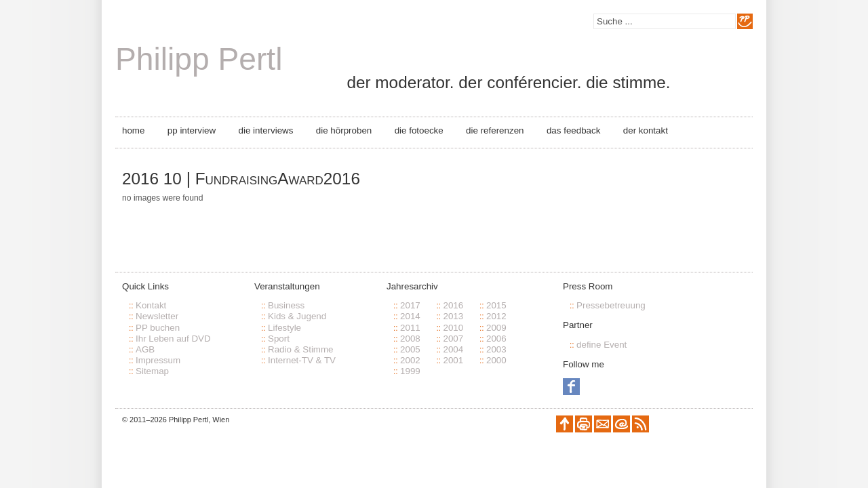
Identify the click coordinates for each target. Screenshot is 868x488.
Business (286, 305)
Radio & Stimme (301, 349)
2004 (453, 349)
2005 (410, 349)
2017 (410, 305)
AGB (145, 349)
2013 (453, 316)
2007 (453, 339)
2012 (496, 316)
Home (133, 130)
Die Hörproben (344, 130)
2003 (496, 349)
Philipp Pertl (199, 59)
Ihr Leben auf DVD (173, 339)
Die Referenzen (495, 130)
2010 (453, 328)
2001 (453, 360)
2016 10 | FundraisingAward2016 (241, 179)
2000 (496, 360)
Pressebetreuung (611, 305)
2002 (410, 360)
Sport (279, 339)
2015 (496, 305)
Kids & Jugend (297, 316)
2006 (496, 339)
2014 (410, 316)
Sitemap (152, 371)
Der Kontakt (646, 130)
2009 (496, 328)
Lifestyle (284, 328)
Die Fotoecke (419, 130)
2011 (410, 328)
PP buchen (158, 328)
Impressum (158, 360)
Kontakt (151, 305)
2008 (410, 339)
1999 (410, 371)
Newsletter (157, 316)
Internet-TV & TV (302, 360)
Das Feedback (573, 130)
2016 (453, 305)
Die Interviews (266, 130)
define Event (601, 345)
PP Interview (192, 130)
